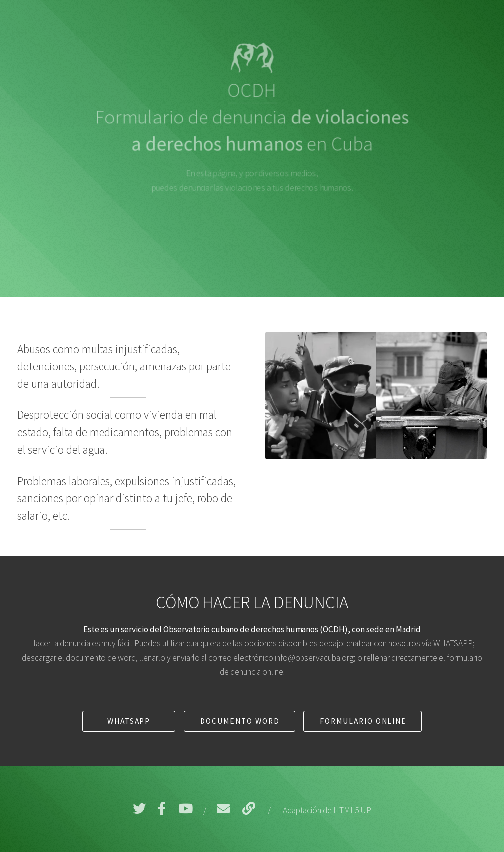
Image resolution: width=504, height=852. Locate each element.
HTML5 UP (352, 810)
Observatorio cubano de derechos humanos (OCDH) (255, 629)
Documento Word (240, 721)
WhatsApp (129, 721)
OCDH (252, 90)
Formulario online (363, 721)
